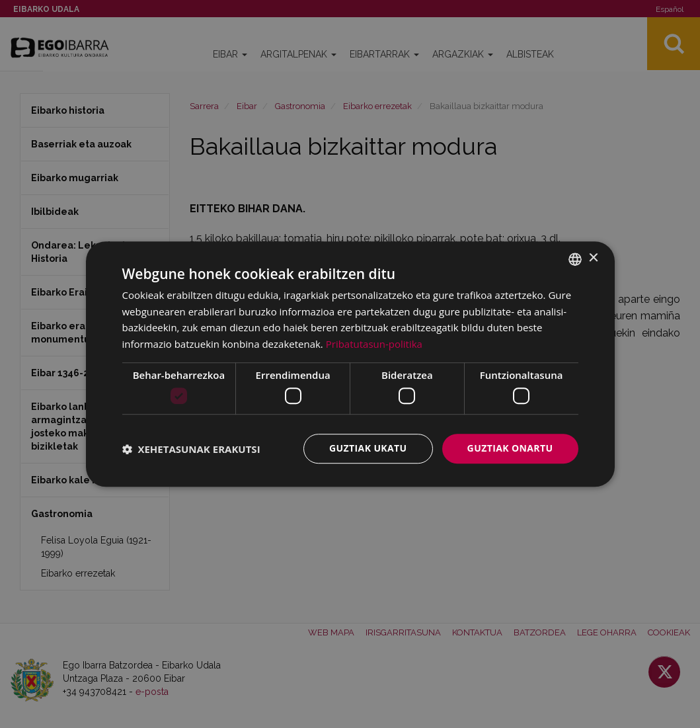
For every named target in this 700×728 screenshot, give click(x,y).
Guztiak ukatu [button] (368, 449)
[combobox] (575, 259)
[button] (191, 449)
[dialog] (350, 364)
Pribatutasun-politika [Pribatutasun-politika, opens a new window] (374, 344)
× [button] (593, 258)
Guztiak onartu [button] (510, 449)
